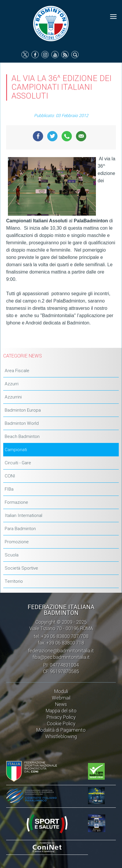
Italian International (23, 515)
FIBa (9, 489)
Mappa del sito (61, 711)
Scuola (12, 555)
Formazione (16, 502)
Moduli (61, 691)
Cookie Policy (61, 724)
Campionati (16, 450)
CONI (10, 476)
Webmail (61, 698)
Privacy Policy (61, 717)
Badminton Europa (23, 410)
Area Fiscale (17, 371)
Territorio (14, 581)
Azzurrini (13, 397)
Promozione (17, 542)
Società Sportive (21, 568)
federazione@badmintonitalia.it (61, 651)
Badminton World (22, 423)
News (61, 704)
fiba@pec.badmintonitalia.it (61, 657)
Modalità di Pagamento (61, 730)
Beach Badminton (22, 436)
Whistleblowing (61, 736)
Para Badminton (20, 529)
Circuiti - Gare (18, 463)
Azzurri (12, 384)
